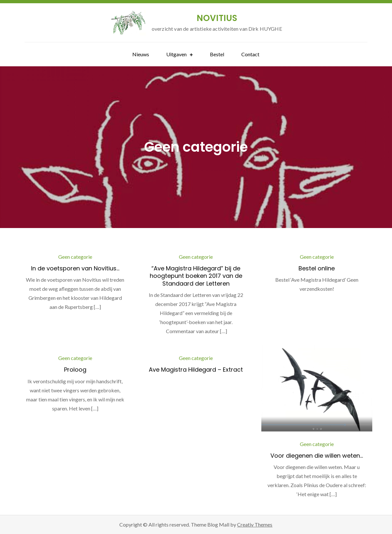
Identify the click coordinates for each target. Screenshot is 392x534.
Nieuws (141, 54)
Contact (250, 54)
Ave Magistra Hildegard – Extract (196, 370)
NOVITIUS (217, 18)
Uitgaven (176, 54)
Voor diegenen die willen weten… (317, 456)
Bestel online (317, 268)
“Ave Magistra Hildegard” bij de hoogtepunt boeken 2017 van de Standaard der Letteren (196, 276)
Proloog (75, 370)
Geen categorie (75, 257)
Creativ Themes (255, 524)
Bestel (217, 54)
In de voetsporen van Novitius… (75, 268)
